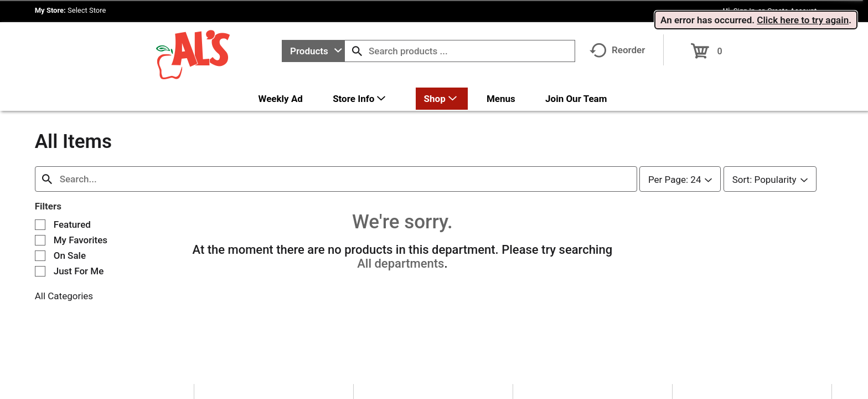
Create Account (792, 11)
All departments (401, 255)
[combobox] (313, 51)
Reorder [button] (617, 50)
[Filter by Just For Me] (40, 263)
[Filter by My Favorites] (40, 232)
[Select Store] (88, 10)
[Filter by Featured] (40, 216)
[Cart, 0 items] (707, 47)
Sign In (744, 11)
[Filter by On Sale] (40, 247)
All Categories (64, 288)
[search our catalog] (357, 51)
